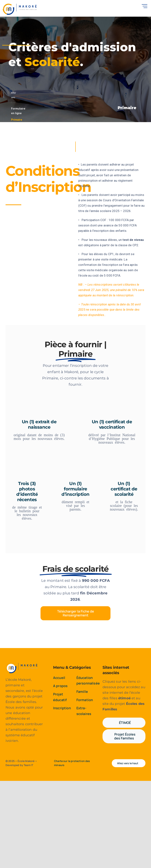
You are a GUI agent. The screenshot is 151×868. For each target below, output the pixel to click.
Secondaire (19, 126)
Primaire (17, 120)
